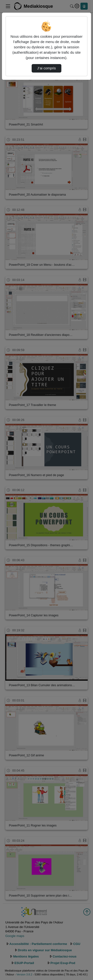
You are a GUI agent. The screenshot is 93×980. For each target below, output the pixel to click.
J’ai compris (46, 68)
